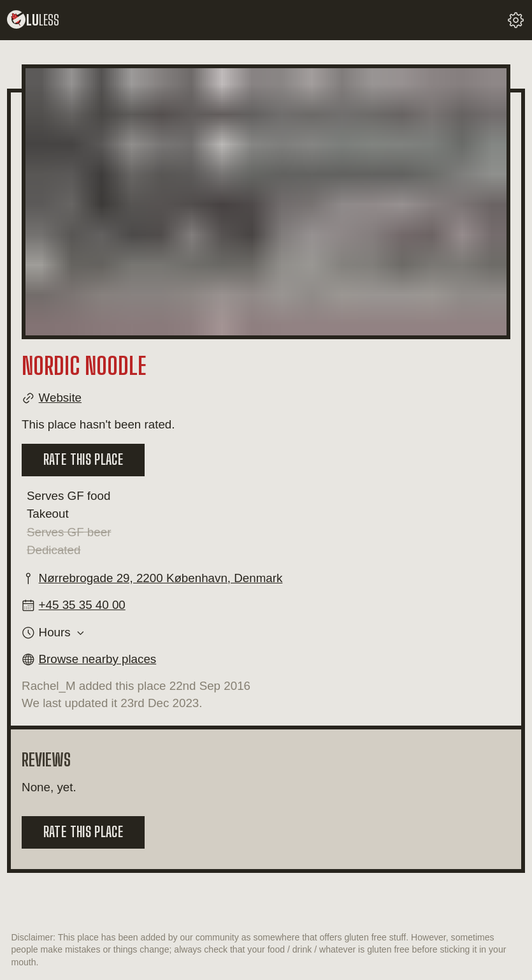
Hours (54, 632)
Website (60, 398)
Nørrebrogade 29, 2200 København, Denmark (161, 578)
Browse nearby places (98, 659)
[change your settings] (516, 20)
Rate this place (83, 459)
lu (33, 20)
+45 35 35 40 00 (82, 605)
